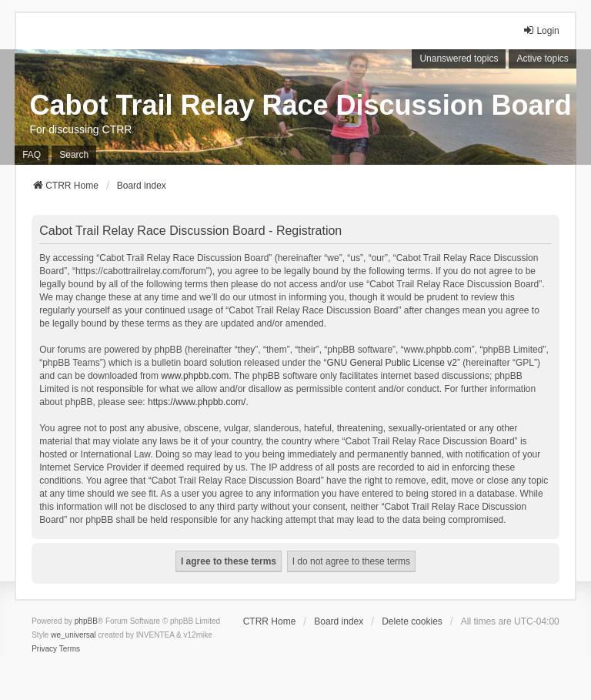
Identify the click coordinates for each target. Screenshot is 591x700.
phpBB (86, 621)
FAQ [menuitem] (32, 155)
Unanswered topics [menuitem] (459, 59)
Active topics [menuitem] (542, 59)
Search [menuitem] (74, 155)
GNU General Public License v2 (392, 363)
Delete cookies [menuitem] (412, 621)
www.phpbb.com (195, 376)
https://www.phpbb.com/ (197, 402)
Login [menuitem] (541, 30)
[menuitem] (44, 649)
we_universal (73, 635)
